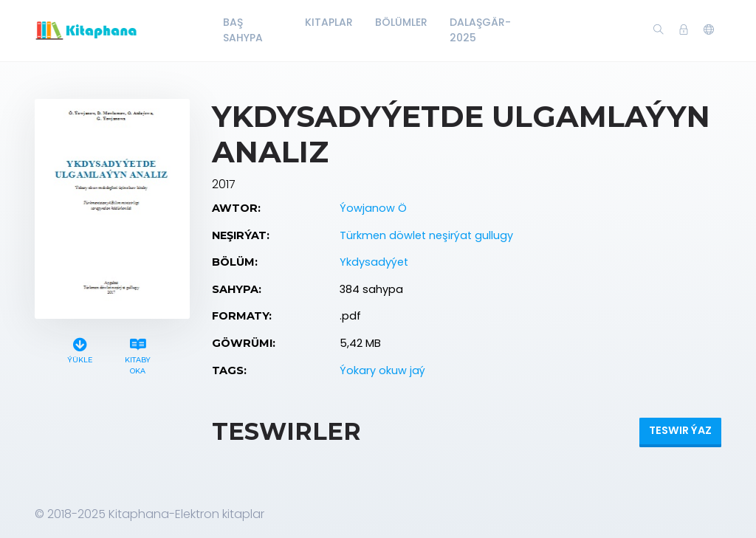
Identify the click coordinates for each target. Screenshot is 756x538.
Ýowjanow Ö (373, 208)
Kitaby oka (138, 354)
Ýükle (80, 349)
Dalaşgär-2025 (480, 30)
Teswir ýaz (680, 430)
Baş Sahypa (243, 30)
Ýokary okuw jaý (382, 370)
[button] (709, 30)
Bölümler (401, 22)
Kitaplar (329, 22)
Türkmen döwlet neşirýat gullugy (426, 235)
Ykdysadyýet (374, 262)
